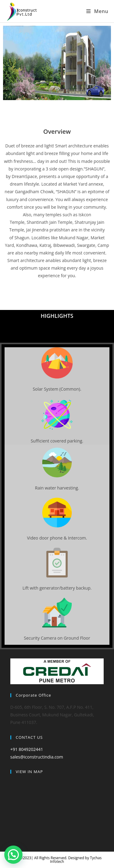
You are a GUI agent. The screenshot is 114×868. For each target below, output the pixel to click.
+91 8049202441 (27, 749)
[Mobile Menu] (97, 11)
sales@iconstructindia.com (37, 757)
